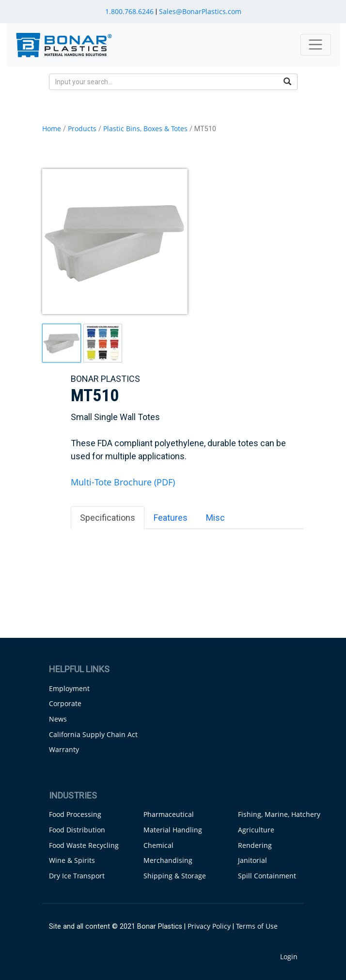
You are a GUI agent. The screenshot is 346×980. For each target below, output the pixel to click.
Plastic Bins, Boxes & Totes (145, 128)
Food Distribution (77, 830)
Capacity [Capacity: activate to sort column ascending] (270, 548)
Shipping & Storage (175, 876)
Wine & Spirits (72, 860)
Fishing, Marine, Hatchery (279, 814)
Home (52, 128)
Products (82, 128)
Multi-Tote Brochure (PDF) (123, 482)
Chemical (158, 845)
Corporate (65, 703)
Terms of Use (257, 926)
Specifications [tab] (108, 518)
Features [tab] (171, 518)
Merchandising (168, 860)
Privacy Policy (209, 926)
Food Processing (75, 814)
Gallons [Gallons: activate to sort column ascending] (216, 548)
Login (289, 957)
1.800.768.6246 (129, 11)
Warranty (64, 749)
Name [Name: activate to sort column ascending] (88, 548)
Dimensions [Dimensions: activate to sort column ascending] (149, 548)
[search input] (164, 82)
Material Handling (173, 830)
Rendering (255, 845)
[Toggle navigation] (316, 45)
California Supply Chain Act (93, 734)
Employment (69, 688)
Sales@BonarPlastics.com (200, 11)
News (58, 719)
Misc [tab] (215, 518)
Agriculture (256, 830)
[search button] (288, 82)
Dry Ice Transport (77, 876)
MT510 (95, 571)
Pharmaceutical (169, 814)
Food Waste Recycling (84, 845)
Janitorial (252, 860)
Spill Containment (267, 876)
